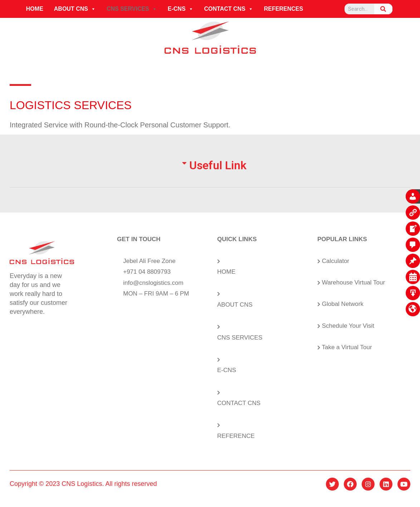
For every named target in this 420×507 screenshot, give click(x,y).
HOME (35, 9)
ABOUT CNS (75, 9)
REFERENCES (284, 9)
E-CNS (181, 9)
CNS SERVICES (132, 9)
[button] (93, 9)
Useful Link (218, 165)
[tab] (210, 174)
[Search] (383, 9)
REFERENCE (236, 436)
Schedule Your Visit (348, 326)
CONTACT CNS (229, 9)
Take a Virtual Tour (347, 347)
